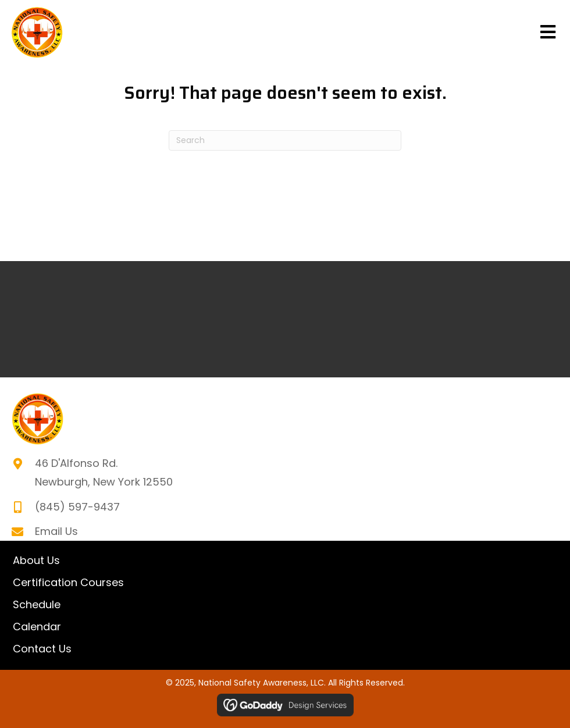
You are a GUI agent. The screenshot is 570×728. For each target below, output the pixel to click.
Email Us (56, 531)
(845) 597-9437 (77, 507)
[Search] (285, 140)
